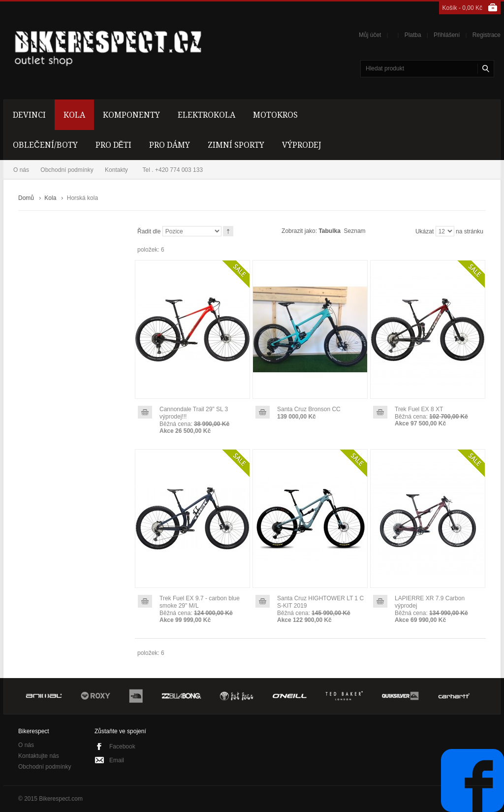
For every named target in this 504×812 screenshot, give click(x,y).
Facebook (122, 747)
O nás (21, 170)
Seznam (355, 231)
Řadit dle (149, 231)
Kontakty (116, 170)
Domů (26, 198)
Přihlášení (447, 35)
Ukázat (425, 231)
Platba (413, 35)
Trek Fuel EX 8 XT (419, 409)
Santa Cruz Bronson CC (309, 409)
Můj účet (370, 35)
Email (117, 760)
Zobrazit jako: (299, 231)
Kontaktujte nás (39, 756)
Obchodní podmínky (67, 170)
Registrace (487, 35)
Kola (50, 198)
